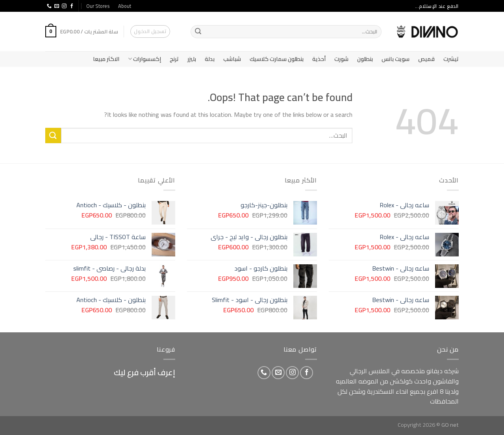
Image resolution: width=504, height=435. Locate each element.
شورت (341, 59)
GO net (450, 425)
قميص (426, 59)
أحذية (319, 59)
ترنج (174, 59)
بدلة (210, 59)
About (125, 6)
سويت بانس (396, 59)
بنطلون (365, 59)
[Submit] (198, 32)
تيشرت (451, 59)
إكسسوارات (145, 59)
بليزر (192, 59)
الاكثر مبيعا (106, 59)
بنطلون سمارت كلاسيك (277, 59)
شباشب (232, 59)
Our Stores (98, 6)
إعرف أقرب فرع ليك (145, 372)
